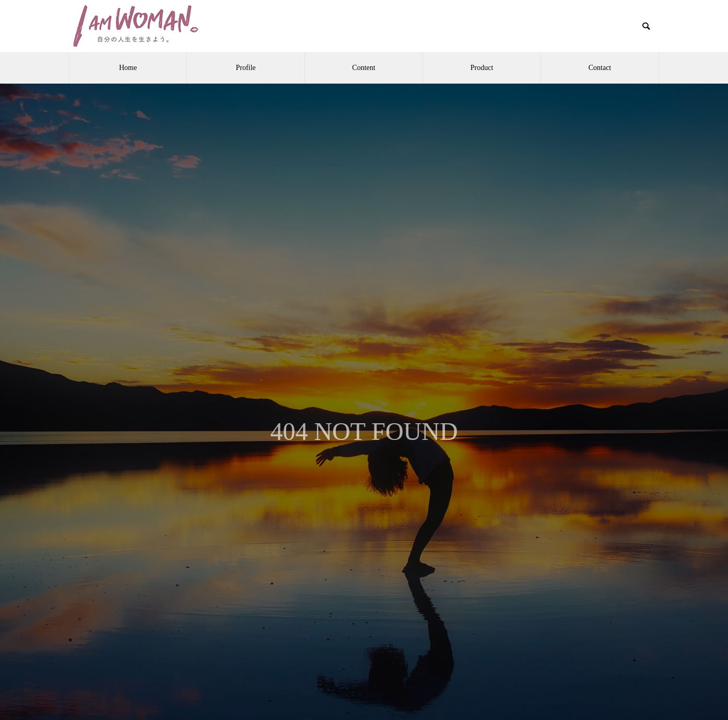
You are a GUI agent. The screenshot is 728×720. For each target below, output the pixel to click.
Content (363, 68)
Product (482, 68)
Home (128, 68)
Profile (245, 68)
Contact (600, 68)
